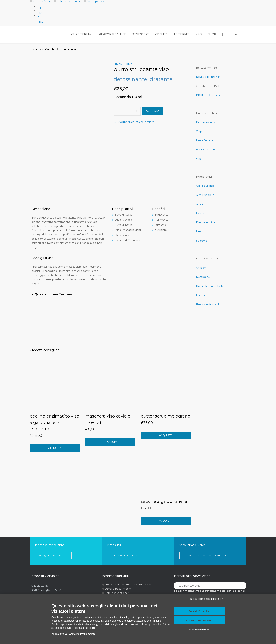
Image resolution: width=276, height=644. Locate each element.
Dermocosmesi (206, 122)
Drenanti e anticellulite (210, 286)
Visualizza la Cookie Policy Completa (74, 634)
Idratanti (201, 295)
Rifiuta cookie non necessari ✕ (207, 599)
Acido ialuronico (206, 186)
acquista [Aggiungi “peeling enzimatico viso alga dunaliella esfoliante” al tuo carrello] (55, 448)
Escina (200, 213)
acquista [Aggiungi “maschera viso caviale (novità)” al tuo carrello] (110, 442)
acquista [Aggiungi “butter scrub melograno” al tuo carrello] (166, 435)
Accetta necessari (199, 620)
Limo (199, 232)
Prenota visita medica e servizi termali (128, 585)
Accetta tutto (199, 611)
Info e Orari (114, 545)
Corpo (200, 131)
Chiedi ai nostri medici (118, 589)
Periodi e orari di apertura (126, 555)
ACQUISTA (153, 111)
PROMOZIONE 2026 (209, 95)
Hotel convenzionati (117, 593)
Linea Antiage (205, 140)
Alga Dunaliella (205, 195)
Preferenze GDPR (199, 630)
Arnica (200, 204)
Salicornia (202, 241)
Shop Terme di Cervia (192, 545)
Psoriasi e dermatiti (208, 304)
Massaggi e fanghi (207, 150)
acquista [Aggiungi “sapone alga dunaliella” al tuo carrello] (166, 521)
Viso (199, 159)
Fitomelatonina (205, 222)
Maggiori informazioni (52, 555)
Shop (38, 49)
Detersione (203, 277)
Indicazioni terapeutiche (50, 545)
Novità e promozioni (209, 77)
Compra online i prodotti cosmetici (204, 555)
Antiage (201, 268)
